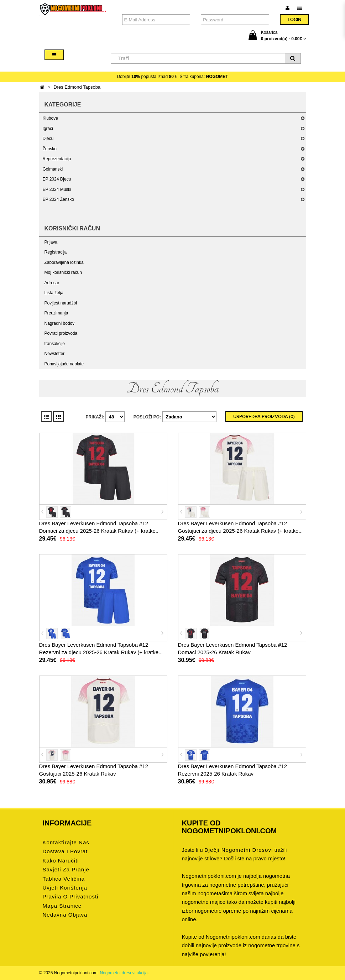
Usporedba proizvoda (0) (264, 417)
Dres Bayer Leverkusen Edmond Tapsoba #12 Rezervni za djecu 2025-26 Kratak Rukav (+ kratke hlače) (99, 652)
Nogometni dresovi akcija (124, 973)
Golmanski (53, 169)
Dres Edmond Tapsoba (77, 87)
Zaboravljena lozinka (64, 262)
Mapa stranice (62, 906)
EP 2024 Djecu (57, 179)
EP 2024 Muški (57, 189)
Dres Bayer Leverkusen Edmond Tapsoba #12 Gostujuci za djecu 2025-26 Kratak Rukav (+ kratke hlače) (238, 531)
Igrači (48, 129)
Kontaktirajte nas (66, 842)
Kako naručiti (61, 861)
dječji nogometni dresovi (239, 850)
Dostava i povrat (65, 851)
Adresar (52, 283)
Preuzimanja (56, 313)
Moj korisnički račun (63, 272)
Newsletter (55, 354)
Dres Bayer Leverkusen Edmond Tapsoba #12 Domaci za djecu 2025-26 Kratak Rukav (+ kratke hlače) (97, 531)
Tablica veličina (64, 879)
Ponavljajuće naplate (64, 364)
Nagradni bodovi (60, 323)
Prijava (51, 242)
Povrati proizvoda (61, 333)
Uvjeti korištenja (65, 888)
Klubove (50, 118)
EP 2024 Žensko (59, 199)
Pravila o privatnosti (71, 896)
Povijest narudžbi (61, 303)
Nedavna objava (65, 915)
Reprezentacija (57, 159)
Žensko (50, 149)
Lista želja (54, 293)
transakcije (55, 344)
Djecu (48, 139)
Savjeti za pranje (66, 869)
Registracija (56, 252)
